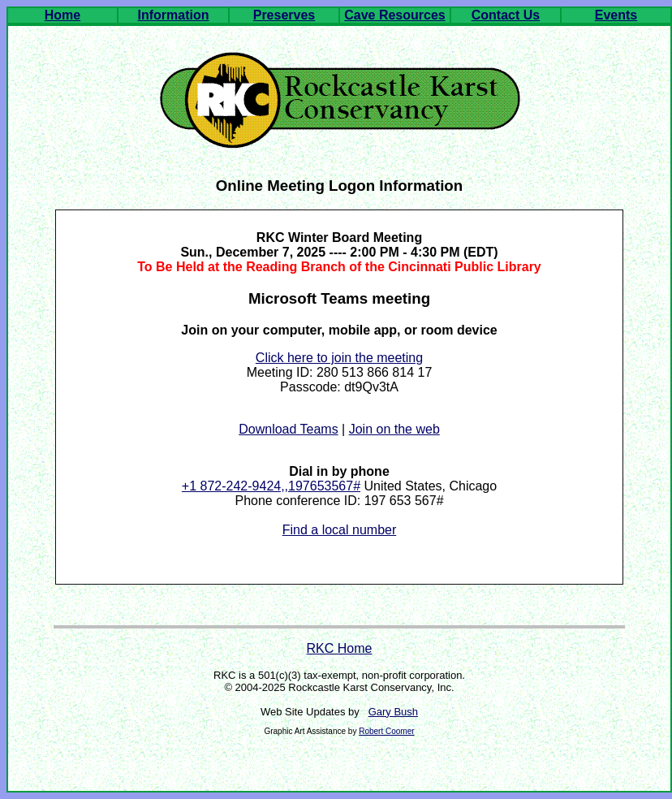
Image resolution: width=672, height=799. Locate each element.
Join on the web (394, 429)
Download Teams (288, 429)
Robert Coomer (386, 731)
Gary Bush (393, 712)
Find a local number (340, 530)
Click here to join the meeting (339, 358)
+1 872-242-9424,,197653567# (271, 486)
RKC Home (340, 648)
